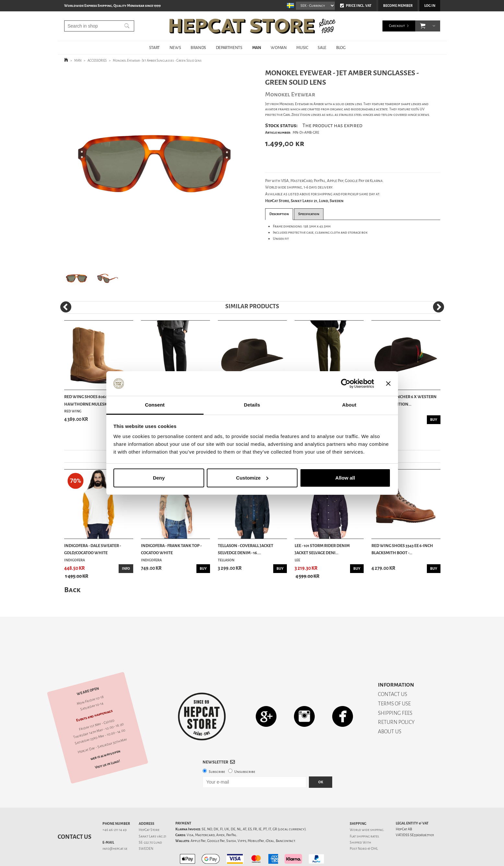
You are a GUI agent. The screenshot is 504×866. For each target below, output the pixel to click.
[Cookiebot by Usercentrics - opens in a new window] (346, 384)
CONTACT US (393, 671)
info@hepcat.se (115, 826)
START (154, 48)
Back (72, 590)
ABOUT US (390, 709)
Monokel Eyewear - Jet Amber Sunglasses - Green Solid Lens (157, 61)
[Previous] (66, 307)
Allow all (345, 478)
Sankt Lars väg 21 (152, 814)
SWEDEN (146, 826)
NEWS (175, 48)
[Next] (439, 307)
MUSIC (302, 48)
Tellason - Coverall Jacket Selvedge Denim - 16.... (246, 549)
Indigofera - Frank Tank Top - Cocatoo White (171, 549)
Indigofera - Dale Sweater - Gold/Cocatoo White (93, 549)
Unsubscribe (245, 749)
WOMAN (279, 48)
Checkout (397, 26)
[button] (423, 26)
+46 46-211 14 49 (115, 807)
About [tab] (349, 405)
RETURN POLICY (396, 699)
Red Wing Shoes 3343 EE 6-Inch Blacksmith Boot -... (402, 549)
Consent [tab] (155, 405)
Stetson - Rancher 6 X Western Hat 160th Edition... (404, 400)
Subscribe (217, 749)
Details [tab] (252, 405)
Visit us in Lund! (107, 742)
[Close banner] (388, 384)
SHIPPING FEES (395, 690)
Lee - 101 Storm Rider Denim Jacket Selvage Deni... (322, 549)
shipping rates (368, 814)
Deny (159, 478)
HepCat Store (149, 807)
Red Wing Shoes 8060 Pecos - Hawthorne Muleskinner (93, 400)
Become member (398, 6)
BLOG (341, 48)
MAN (257, 48)
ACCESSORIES (97, 61)
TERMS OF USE (394, 681)
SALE (322, 48)
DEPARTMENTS (229, 48)
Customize (252, 478)
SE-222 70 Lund (150, 820)
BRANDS (198, 48)
